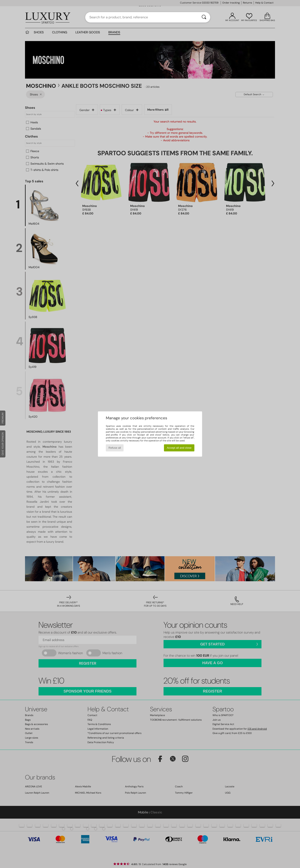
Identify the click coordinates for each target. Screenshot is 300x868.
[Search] (204, 17)
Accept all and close (179, 448)
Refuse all (115, 448)
